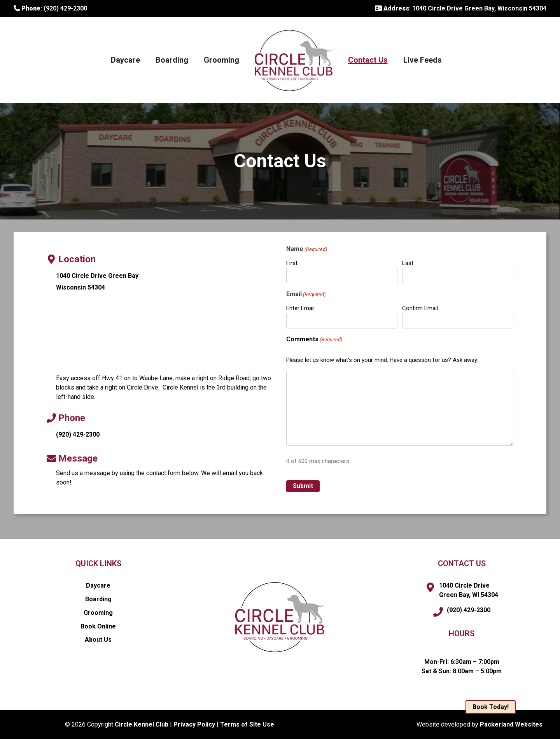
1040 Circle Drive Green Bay (97, 276)
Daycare (125, 60)
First (292, 263)
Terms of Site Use (247, 724)
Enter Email (300, 308)
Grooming (221, 60)
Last (408, 263)
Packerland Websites (511, 724)
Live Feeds (423, 60)
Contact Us (368, 60)
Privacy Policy (194, 724)
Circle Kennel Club (142, 724)
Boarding (172, 60)
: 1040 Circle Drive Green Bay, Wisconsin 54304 (461, 8)
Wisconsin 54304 (80, 287)
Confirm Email (420, 308)
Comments (314, 340)
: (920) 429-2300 (50, 8)
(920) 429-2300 (78, 434)
